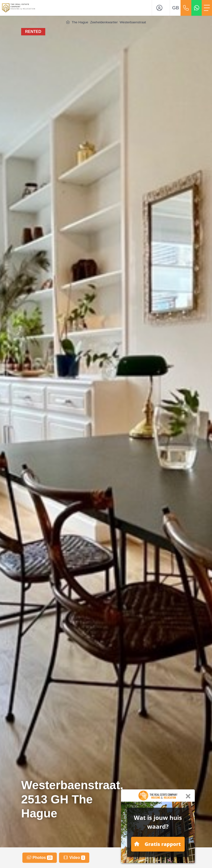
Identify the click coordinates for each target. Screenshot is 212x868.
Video (74, 858)
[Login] (161, 8)
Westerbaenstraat (133, 22)
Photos (40, 858)
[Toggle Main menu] (207, 8)
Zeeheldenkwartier (104, 22)
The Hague (80, 22)
